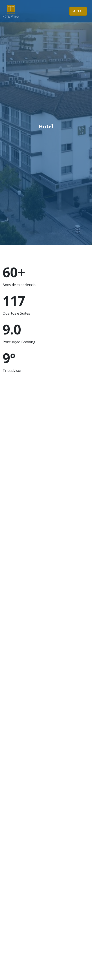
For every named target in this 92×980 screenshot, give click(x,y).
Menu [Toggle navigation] (78, 11)
